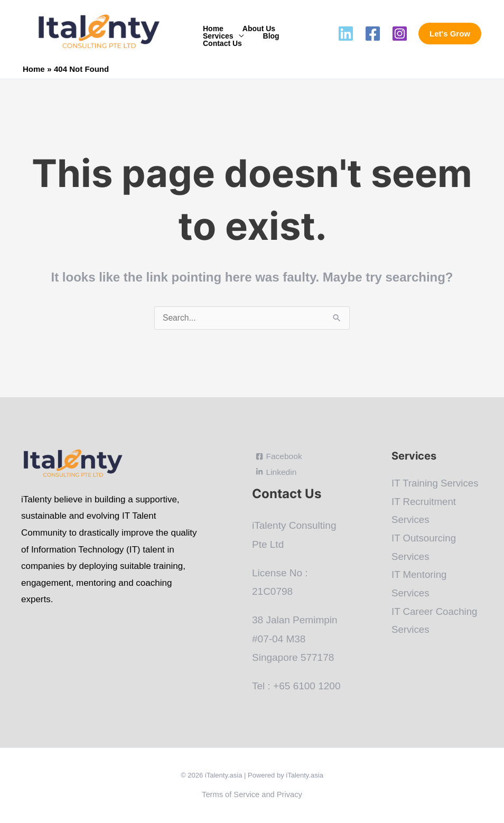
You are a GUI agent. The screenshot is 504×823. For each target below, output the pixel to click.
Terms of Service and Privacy (252, 795)
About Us (253, 29)
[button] (450, 34)
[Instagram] (400, 34)
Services (216, 36)
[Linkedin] (346, 34)
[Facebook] (373, 34)
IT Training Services (436, 484)
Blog (265, 36)
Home (211, 29)
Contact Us (220, 43)
